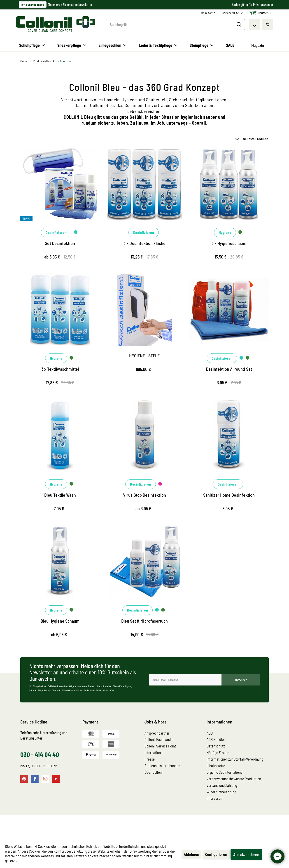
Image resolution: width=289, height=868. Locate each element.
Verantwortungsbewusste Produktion (234, 803)
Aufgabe (111, 140)
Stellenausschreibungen (162, 790)
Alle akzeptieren (246, 854)
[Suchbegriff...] (175, 25)
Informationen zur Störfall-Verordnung (235, 783)
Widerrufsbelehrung (221, 816)
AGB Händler (216, 763)
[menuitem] (208, 13)
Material (29, 152)
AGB (210, 757)
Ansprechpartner (157, 757)
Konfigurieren (216, 854)
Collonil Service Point (160, 770)
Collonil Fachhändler (160, 763)
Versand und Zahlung (222, 809)
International (154, 776)
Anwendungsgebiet (201, 140)
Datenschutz (216, 770)
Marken (29, 140)
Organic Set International (225, 796)
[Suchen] (240, 25)
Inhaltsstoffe (216, 790)
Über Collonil (154, 796)
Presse (150, 783)
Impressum (215, 822)
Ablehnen (191, 854)
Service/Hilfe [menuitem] (231, 13)
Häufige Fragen (218, 776)
